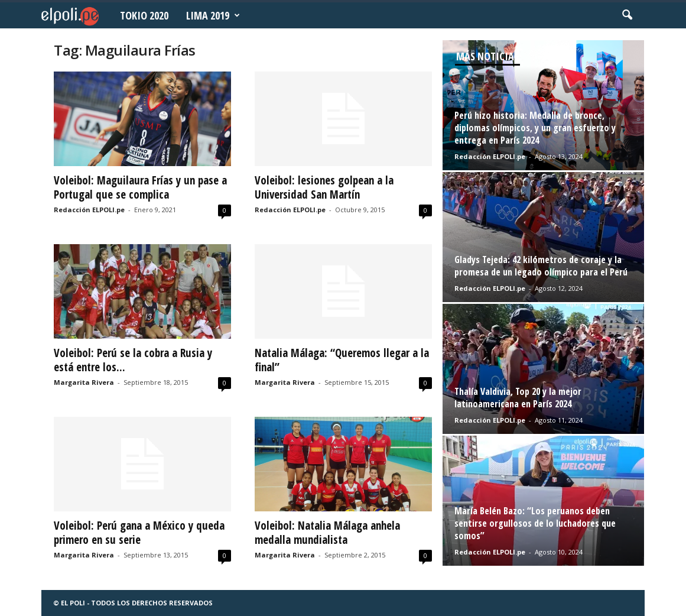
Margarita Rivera (84, 382)
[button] (627, 15)
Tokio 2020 (144, 15)
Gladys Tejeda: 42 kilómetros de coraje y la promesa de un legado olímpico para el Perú (541, 266)
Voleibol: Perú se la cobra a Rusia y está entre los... (133, 360)
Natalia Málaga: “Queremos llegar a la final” (342, 360)
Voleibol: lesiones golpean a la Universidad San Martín (324, 187)
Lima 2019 (213, 15)
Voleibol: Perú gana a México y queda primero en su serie (139, 533)
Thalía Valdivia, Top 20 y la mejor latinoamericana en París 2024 (518, 398)
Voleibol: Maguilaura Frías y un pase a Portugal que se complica (140, 187)
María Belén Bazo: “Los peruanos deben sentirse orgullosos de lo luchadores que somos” (535, 523)
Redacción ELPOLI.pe (89, 210)
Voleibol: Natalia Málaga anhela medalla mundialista (327, 533)
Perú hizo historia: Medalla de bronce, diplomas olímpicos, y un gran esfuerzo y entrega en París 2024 (535, 128)
